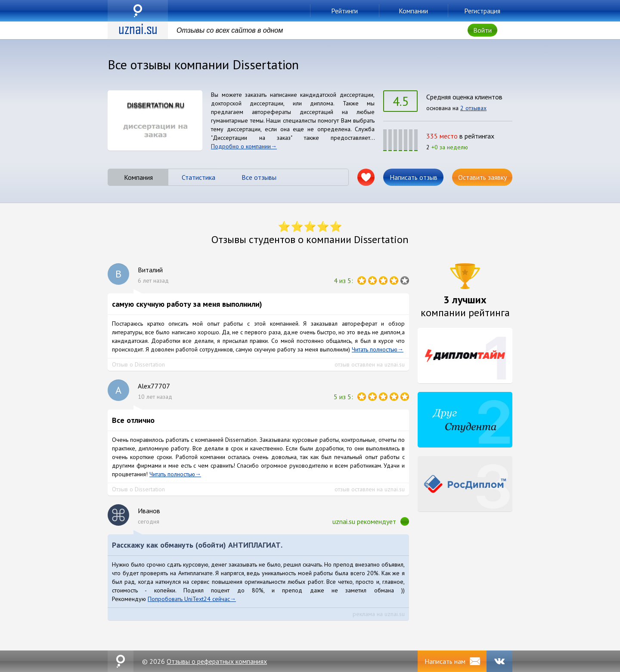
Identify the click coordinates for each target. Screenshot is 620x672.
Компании (413, 11)
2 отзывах (473, 108)
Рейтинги (344, 11)
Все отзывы (259, 177)
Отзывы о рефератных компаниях (217, 661)
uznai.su (138, 11)
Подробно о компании (241, 146)
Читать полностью (375, 349)
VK (499, 661)
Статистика (198, 177)
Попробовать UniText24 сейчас (189, 599)
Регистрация (482, 11)
